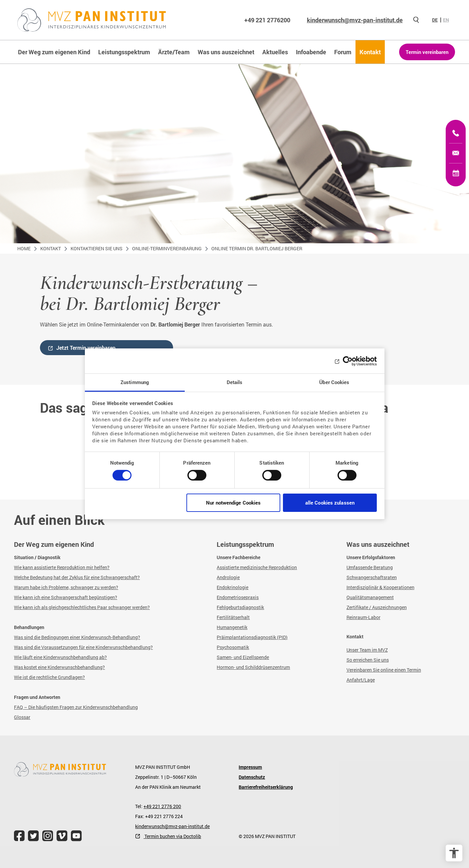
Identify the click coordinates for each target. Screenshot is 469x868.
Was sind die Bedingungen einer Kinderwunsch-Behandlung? (77, 637)
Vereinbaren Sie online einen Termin (384, 670)
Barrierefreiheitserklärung (266, 787)
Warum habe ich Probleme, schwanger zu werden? (66, 587)
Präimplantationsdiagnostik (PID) (252, 637)
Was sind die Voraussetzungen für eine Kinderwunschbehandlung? (83, 647)
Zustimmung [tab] (135, 382)
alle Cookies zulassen (330, 503)
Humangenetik (232, 627)
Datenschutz (252, 777)
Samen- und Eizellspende (243, 657)
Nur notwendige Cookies (233, 503)
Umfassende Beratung (370, 567)
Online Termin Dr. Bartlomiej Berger (257, 248)
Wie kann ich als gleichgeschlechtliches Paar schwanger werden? (82, 607)
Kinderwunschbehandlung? (76, 667)
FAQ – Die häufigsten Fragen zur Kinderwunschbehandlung (76, 707)
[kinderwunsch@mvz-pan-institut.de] (456, 153)
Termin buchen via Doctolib (172, 836)
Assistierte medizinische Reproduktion (257, 567)
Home (24, 248)
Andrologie (228, 577)
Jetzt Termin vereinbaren (86, 348)
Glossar (22, 717)
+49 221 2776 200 (162, 806)
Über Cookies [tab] (334, 382)
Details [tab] (235, 382)
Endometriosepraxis (238, 597)
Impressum (250, 767)
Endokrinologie (233, 587)
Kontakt (51, 248)
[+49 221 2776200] (456, 133)
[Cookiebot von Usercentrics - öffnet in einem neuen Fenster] (348, 361)
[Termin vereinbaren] (456, 173)
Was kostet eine (31, 667)
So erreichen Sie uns (368, 660)
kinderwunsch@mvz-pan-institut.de (355, 20)
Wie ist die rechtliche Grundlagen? (49, 677)
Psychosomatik (233, 647)
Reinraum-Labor (363, 617)
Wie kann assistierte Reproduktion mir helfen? (62, 567)
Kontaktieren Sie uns (97, 248)
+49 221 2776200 (267, 20)
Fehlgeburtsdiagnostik (240, 607)
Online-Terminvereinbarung (167, 248)
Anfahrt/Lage (361, 680)
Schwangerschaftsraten (372, 577)
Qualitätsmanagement (370, 597)
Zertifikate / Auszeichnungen (377, 607)
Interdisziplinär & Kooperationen (380, 587)
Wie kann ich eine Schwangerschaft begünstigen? (66, 597)
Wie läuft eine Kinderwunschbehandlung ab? (60, 657)
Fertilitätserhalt (233, 617)
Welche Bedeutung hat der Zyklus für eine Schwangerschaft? (77, 577)
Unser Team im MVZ (367, 650)
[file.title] (19, 836)
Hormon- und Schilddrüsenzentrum (253, 667)
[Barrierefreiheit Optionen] (454, 853)
